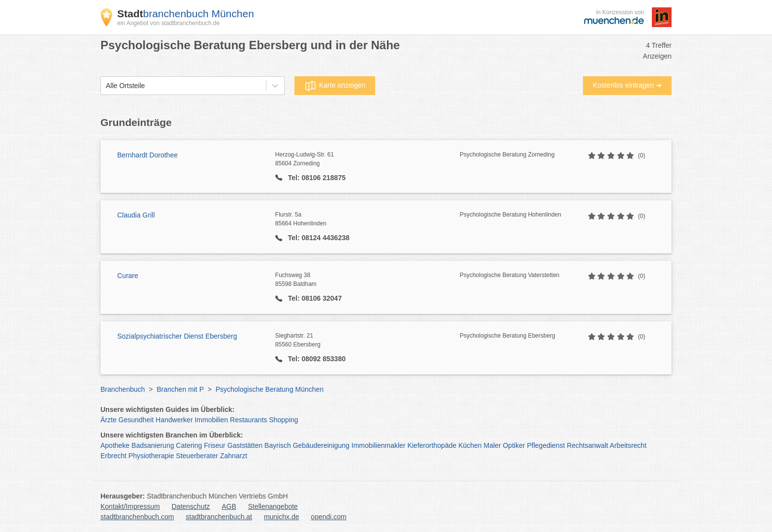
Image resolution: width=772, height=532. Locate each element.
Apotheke (115, 445)
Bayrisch (278, 445)
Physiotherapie (151, 456)
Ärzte (109, 420)
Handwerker (174, 420)
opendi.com (328, 517)
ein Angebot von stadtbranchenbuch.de (168, 23)
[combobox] (106, 86)
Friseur (215, 445)
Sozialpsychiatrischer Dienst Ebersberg (177, 336)
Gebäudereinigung (321, 445)
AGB (229, 506)
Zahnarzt (234, 456)
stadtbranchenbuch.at (219, 517)
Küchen (470, 445)
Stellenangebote (273, 506)
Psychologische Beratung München (270, 389)
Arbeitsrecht (628, 445)
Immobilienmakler (379, 445)
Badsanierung (153, 445)
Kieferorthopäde (432, 445)
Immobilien (211, 420)
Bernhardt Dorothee (147, 155)
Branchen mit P (180, 389)
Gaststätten (245, 445)
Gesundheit (136, 420)
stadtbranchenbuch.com (137, 517)
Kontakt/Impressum (130, 506)
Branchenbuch (123, 389)
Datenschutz (191, 506)
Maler (492, 445)
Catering (189, 445)
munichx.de (282, 517)
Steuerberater (197, 456)
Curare (128, 276)
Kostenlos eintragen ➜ (627, 85)
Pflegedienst (546, 445)
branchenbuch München (186, 14)
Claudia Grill (136, 215)
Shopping (283, 420)
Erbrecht (113, 456)
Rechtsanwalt (587, 445)
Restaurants (248, 420)
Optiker (514, 445)
